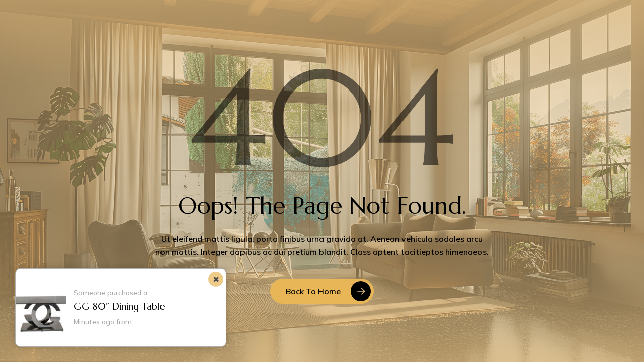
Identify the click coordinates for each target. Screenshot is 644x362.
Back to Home (313, 291)
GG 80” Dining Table (119, 306)
